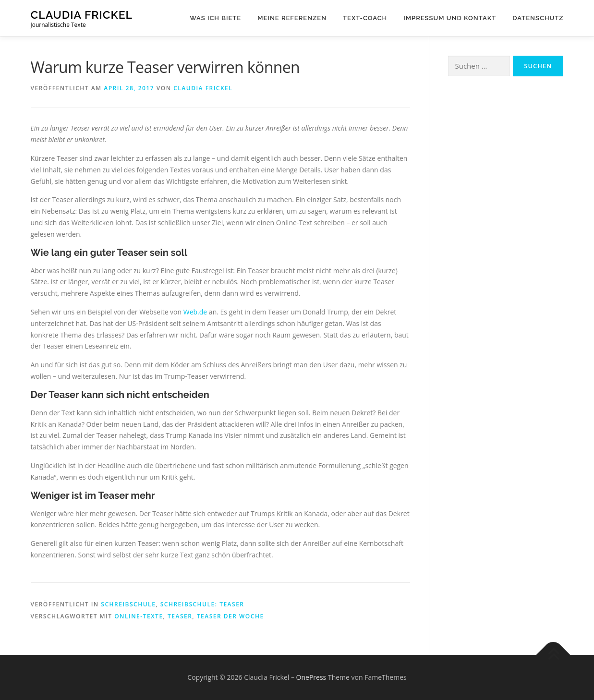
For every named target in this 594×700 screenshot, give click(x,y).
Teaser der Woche (230, 616)
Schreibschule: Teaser (202, 604)
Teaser (180, 616)
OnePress (311, 677)
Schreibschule (128, 604)
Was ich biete (215, 18)
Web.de (195, 312)
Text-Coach (365, 18)
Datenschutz (538, 18)
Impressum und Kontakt (450, 18)
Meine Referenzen (292, 18)
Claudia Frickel (82, 15)
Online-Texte (139, 616)
